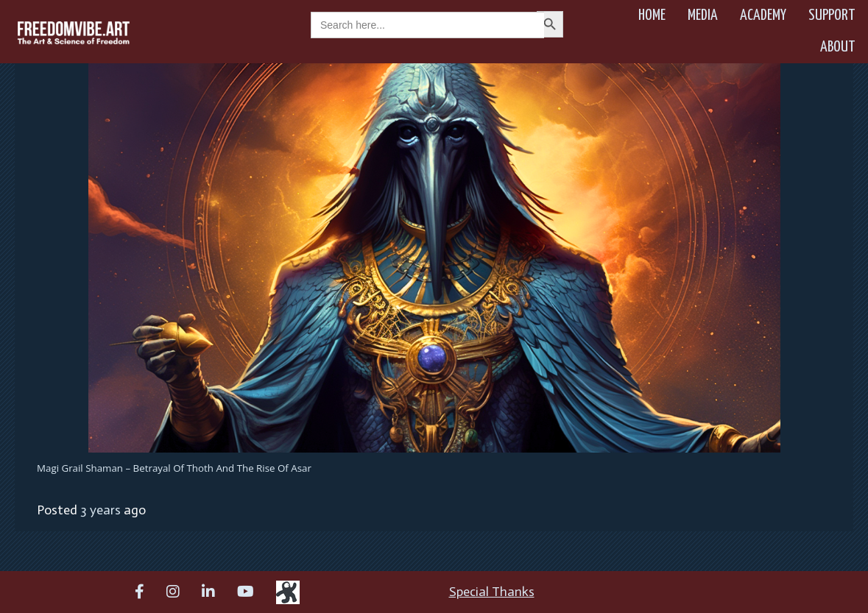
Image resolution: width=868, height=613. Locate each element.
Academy (763, 15)
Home (652, 15)
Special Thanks (492, 592)
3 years (100, 510)
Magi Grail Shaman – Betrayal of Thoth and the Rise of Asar (174, 468)
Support (832, 15)
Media (703, 15)
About (838, 47)
